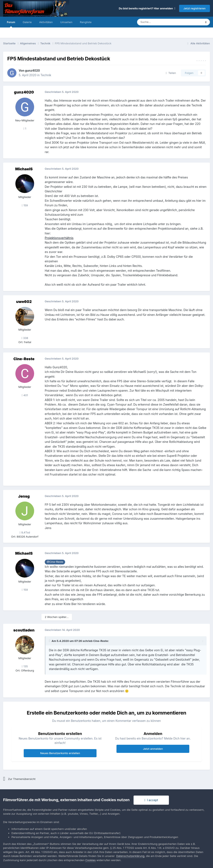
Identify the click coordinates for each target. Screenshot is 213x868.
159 (25, 205)
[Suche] (157, 22)
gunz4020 (32, 70)
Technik (46, 75)
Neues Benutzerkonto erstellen (60, 753)
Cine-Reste (24, 359)
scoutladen (24, 630)
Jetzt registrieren (194, 8)
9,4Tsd (25, 532)
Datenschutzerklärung (130, 856)
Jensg (24, 496)
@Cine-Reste (55, 562)
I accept (151, 800)
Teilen (171, 73)
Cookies (90, 860)
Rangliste (86, 22)
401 (25, 395)
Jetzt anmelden (153, 749)
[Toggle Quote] (50, 641)
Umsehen (66, 22)
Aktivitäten (46, 22)
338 (25, 338)
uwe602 (24, 302)
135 (25, 666)
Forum (11, 24)
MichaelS (24, 169)
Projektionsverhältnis (59, 238)
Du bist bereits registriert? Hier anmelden (147, 8)
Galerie (27, 22)
